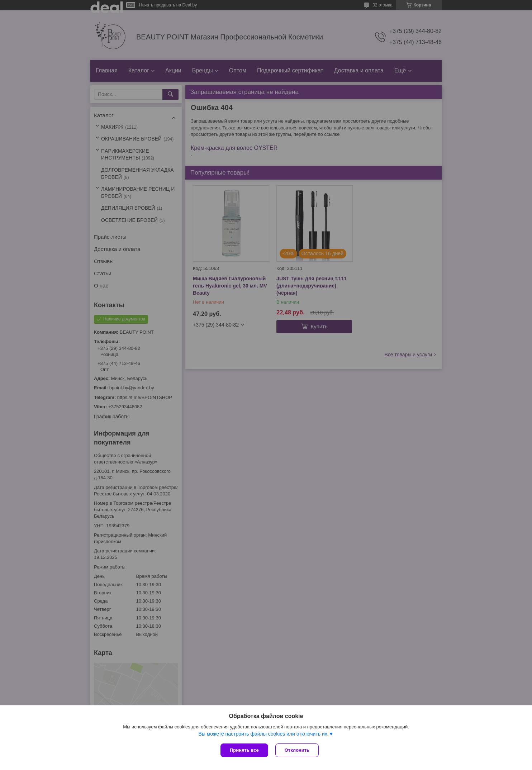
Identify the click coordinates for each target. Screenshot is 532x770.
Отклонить (297, 750)
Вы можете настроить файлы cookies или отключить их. (263, 734)
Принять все (244, 750)
